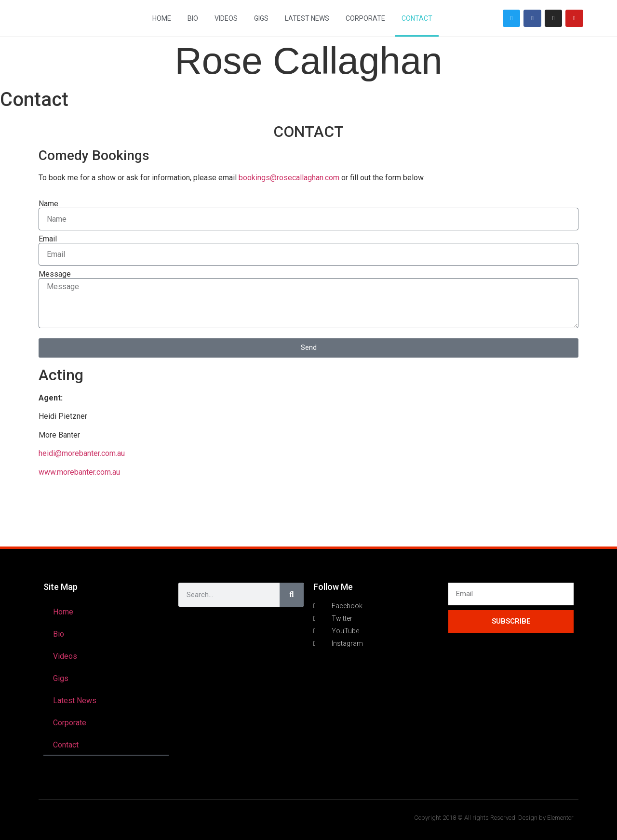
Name (48, 204)
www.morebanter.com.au (79, 472)
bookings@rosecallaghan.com (289, 178)
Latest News (307, 18)
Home (162, 18)
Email (48, 239)
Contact (417, 18)
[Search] (292, 595)
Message (55, 274)
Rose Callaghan (308, 61)
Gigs (261, 18)
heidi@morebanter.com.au (82, 453)
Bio (193, 18)
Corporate (365, 18)
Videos (226, 18)
